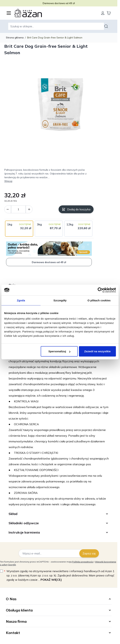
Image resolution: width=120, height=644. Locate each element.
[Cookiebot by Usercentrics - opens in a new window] (100, 290)
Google (12, 565)
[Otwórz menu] (9, 13)
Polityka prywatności (83, 562)
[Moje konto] (103, 13)
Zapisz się (89, 553)
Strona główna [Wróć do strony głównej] (15, 38)
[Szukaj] (107, 26)
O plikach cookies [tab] (99, 300)
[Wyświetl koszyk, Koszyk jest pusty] (109, 13)
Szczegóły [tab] (60, 300)
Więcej (8, 181)
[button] (59, 599)
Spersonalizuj (59, 351)
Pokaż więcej (51, 580)
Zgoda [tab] (21, 300)
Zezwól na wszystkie (97, 351)
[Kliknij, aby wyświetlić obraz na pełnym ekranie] (59, 105)
